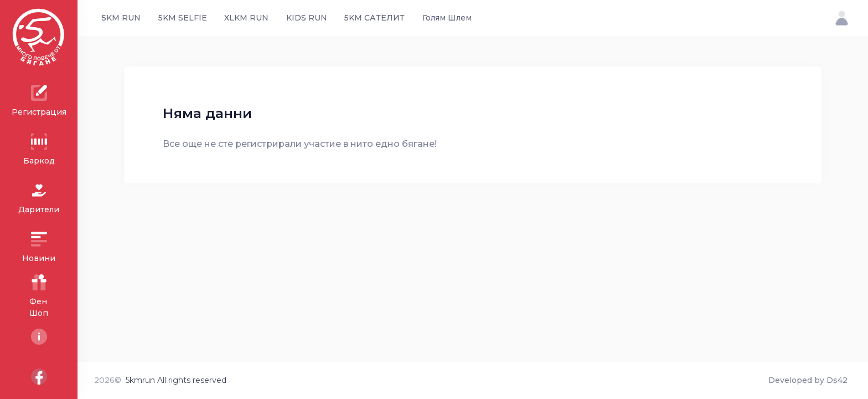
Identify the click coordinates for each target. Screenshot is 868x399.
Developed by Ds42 (808, 380)
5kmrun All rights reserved (176, 380)
